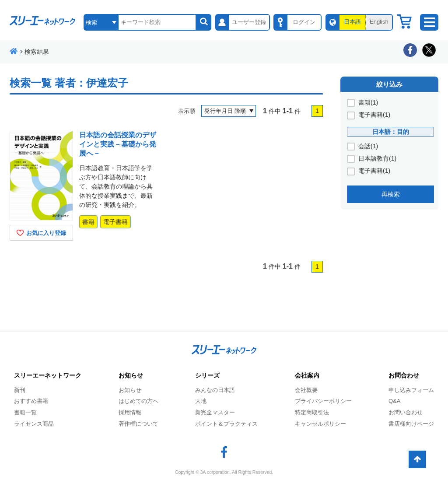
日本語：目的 (391, 132)
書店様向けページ (411, 424)
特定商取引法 (312, 412)
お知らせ (130, 390)
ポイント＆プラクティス (226, 424)
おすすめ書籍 (31, 401)
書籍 (88, 222)
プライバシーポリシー (323, 401)
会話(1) (368, 146)
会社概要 (306, 390)
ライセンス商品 (34, 424)
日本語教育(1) (377, 158)
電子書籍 (115, 222)
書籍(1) (368, 102)
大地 (201, 401)
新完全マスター (215, 412)
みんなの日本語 (215, 390)
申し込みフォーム (411, 390)
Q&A (394, 401)
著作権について (138, 424)
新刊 (20, 390)
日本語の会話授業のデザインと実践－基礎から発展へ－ (118, 144)
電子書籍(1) (374, 115)
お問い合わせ (406, 412)
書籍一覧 (25, 412)
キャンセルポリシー (320, 424)
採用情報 (130, 412)
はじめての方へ (138, 401)
